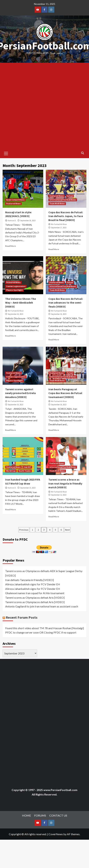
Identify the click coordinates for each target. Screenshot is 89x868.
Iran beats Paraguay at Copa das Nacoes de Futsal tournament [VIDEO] (65, 393)
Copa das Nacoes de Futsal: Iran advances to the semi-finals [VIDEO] (66, 303)
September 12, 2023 (59, 495)
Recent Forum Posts (22, 617)
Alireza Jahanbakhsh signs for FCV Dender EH (33, 584)
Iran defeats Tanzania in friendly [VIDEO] (29, 580)
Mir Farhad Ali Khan (59, 224)
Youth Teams (25, 471)
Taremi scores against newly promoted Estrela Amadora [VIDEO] (20, 393)
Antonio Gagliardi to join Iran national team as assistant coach (42, 606)
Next (67, 530)
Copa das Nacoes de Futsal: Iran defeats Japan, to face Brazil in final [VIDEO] (66, 216)
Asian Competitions (15, 200)
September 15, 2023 (28, 488)
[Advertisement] (41, 106)
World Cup (11, 471)
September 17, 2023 (59, 228)
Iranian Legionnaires (16, 286)
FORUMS (40, 815)
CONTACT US (58, 815)
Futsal (70, 196)
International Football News (63, 200)
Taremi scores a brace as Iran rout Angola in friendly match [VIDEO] (65, 483)
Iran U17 (27, 467)
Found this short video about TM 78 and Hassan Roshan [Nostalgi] (44, 628)
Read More (10, 246)
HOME (26, 815)
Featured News (13, 204)
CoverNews (56, 834)
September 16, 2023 (15, 314)
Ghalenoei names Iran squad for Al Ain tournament (35, 593)
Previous (24, 530)
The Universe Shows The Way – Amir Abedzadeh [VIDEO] (21, 303)
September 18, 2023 (28, 220)
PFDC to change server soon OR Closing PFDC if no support (41, 632)
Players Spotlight (14, 290)
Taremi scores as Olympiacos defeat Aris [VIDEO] (35, 598)
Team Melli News (57, 204)
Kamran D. (12, 220)
